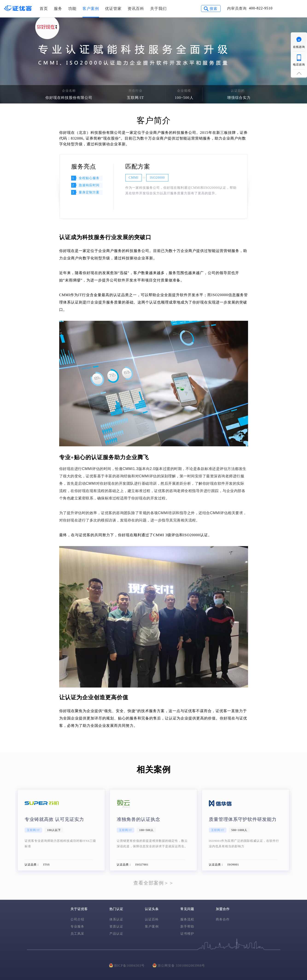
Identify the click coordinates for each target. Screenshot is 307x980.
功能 (72, 9)
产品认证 (116, 934)
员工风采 (77, 934)
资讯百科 (136, 9)
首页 (44, 9)
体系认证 (116, 919)
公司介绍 (77, 919)
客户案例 (91, 9)
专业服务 (77, 927)
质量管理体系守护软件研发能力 (243, 819)
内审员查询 (237, 8)
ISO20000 (157, 178)
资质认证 (116, 927)
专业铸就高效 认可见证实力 (54, 819)
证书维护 (187, 934)
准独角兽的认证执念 (139, 819)
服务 (58, 9)
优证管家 (113, 9)
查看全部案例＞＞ (154, 883)
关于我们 (158, 9)
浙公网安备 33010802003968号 (179, 965)
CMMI (134, 178)
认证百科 (152, 919)
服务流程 (187, 919)
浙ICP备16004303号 (127, 965)
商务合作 (223, 919)
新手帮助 (187, 927)
